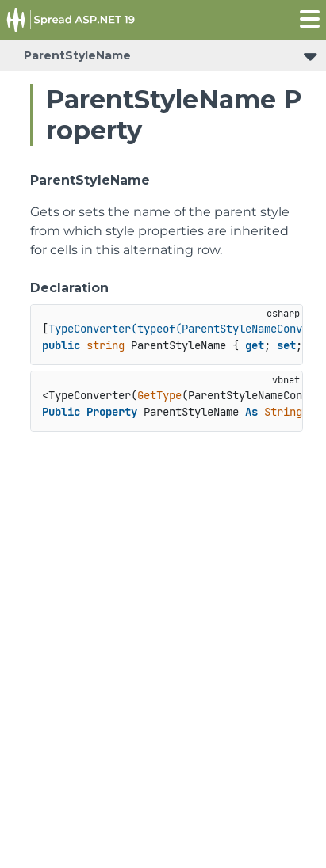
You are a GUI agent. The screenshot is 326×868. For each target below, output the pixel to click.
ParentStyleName (77, 55)
